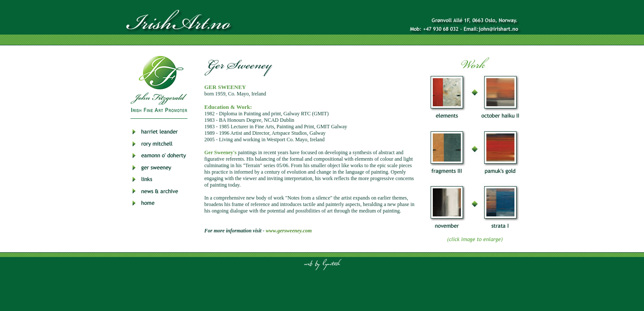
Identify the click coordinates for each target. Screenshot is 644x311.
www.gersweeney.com (289, 231)
